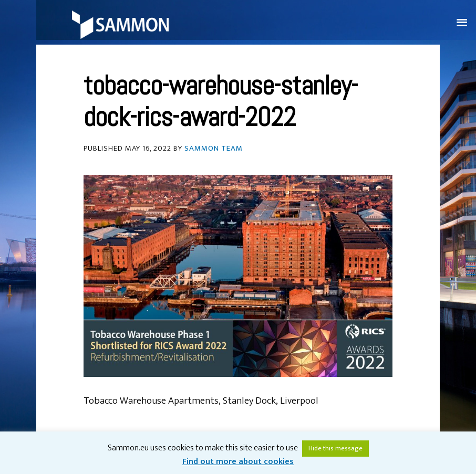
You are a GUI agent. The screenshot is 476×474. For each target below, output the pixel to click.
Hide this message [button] (335, 448)
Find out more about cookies (238, 462)
